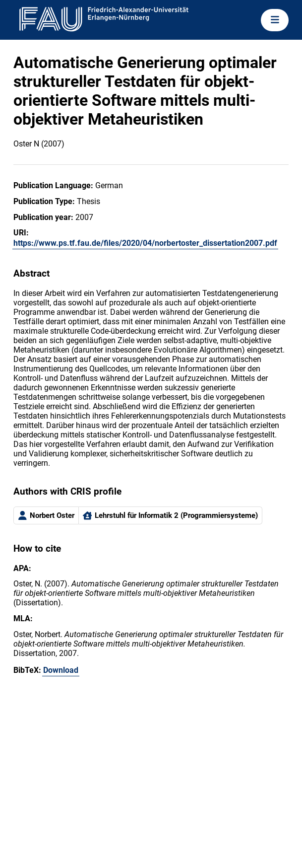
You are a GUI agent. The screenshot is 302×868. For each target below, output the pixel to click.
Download (61, 670)
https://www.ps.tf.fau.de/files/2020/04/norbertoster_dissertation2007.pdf (145, 243)
